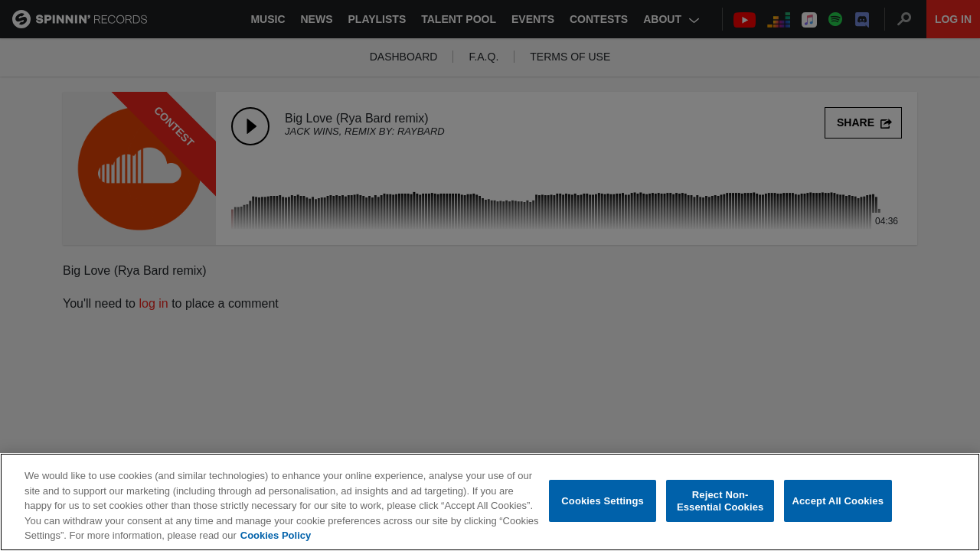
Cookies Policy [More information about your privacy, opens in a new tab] (276, 536)
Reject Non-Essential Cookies (720, 502)
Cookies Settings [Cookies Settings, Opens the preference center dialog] (603, 502)
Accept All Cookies (838, 502)
